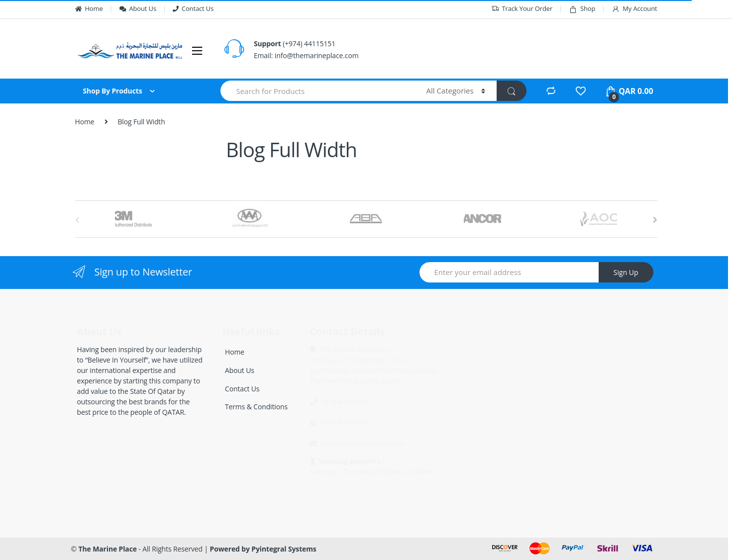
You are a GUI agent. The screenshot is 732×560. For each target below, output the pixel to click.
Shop (582, 9)
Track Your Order (522, 9)
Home (89, 8)
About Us (138, 8)
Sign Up (626, 272)
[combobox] (318, 91)
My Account (634, 9)
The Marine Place (108, 549)
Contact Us (193, 8)
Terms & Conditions (256, 407)
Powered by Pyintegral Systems (263, 549)
